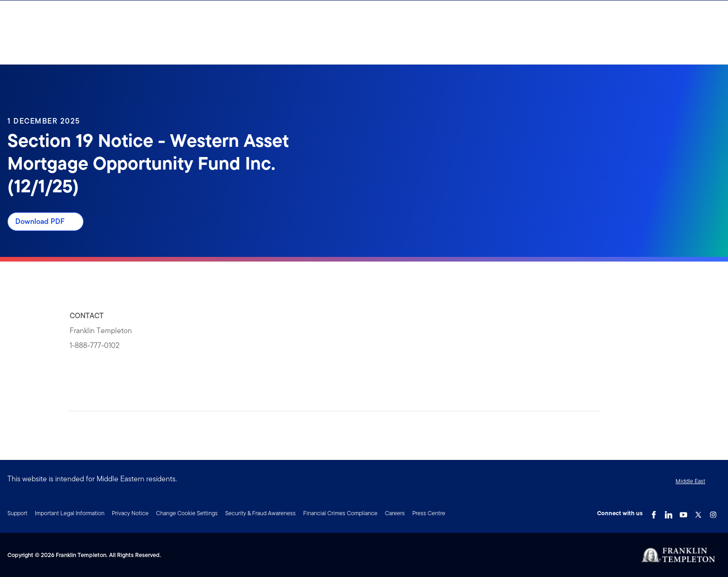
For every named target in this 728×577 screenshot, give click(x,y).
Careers (395, 513)
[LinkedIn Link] (669, 512)
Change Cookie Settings (187, 513)
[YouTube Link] (683, 512)
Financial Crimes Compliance (340, 513)
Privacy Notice (130, 513)
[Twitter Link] (698, 512)
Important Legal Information (70, 513)
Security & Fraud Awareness (260, 513)
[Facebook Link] (654, 512)
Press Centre (429, 513)
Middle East (690, 481)
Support (17, 513)
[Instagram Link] (713, 512)
